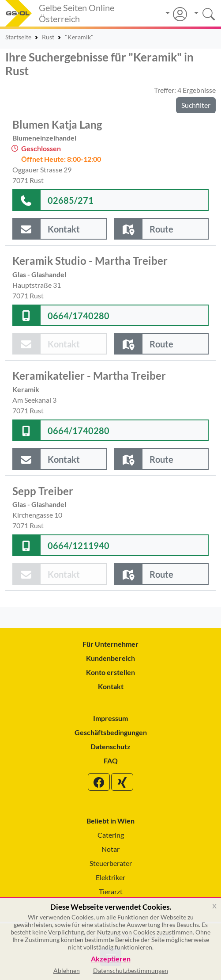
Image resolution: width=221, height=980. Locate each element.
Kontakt (111, 686)
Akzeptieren (111, 959)
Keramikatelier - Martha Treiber (89, 376)
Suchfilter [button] (196, 105)
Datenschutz (110, 746)
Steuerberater (111, 863)
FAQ (111, 761)
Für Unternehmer (110, 644)
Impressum (110, 718)
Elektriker (110, 877)
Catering (111, 835)
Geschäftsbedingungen (111, 732)
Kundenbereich (110, 658)
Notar (110, 849)
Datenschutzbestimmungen (131, 970)
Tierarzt (111, 891)
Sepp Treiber (43, 491)
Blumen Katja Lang (57, 125)
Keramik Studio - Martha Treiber (90, 261)
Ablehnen (67, 970)
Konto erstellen (110, 672)
